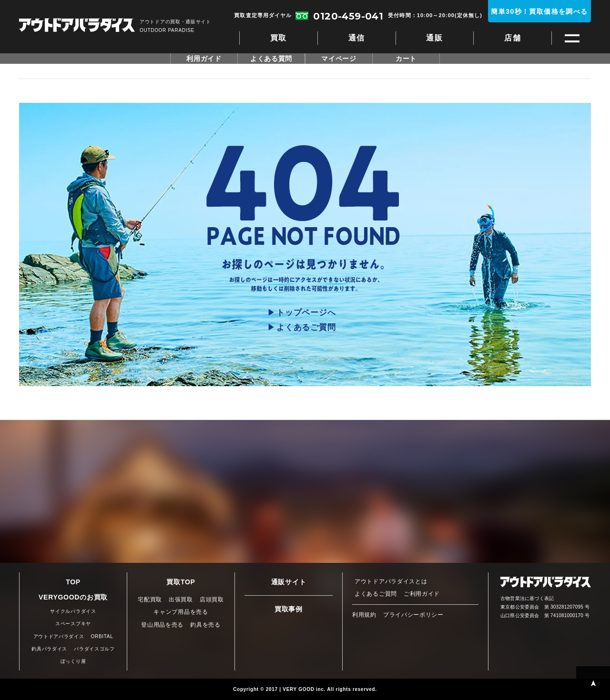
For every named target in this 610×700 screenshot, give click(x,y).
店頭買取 (212, 600)
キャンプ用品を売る (181, 612)
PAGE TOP (593, 683)
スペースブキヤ (73, 624)
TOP (73, 582)
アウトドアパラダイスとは (391, 581)
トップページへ (306, 313)
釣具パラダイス (49, 649)
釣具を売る (205, 625)
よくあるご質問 (306, 327)
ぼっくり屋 (73, 661)
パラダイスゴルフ (94, 649)
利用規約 (364, 615)
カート (406, 59)
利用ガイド (204, 59)
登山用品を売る (162, 625)
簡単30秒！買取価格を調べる (539, 11)
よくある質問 (271, 59)
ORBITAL (102, 636)
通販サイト (289, 582)
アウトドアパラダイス (77, 26)
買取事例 (289, 609)
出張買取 (181, 600)
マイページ (339, 59)
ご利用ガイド (422, 594)
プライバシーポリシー (413, 615)
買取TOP (181, 582)
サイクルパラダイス (73, 611)
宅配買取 (150, 600)
